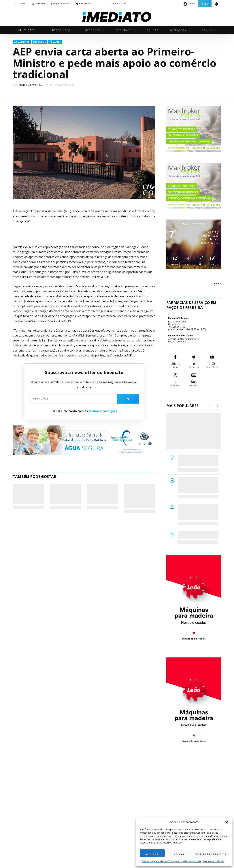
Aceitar (152, 854)
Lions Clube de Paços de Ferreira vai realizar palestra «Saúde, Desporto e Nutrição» (197, 485)
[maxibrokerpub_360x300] (194, 129)
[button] (227, 822)
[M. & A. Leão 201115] (194, 600)
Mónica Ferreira (31, 85)
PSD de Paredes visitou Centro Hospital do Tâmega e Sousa (194, 460)
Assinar (205, 4)
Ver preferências (211, 854)
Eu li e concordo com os (84, 411)
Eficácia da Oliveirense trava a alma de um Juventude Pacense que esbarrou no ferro (138, 496)
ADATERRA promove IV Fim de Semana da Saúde (197, 535)
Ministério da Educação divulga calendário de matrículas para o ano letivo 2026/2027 (102, 494)
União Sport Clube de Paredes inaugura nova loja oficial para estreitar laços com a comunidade (66, 494)
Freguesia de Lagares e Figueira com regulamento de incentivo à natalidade (29, 494)
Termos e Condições (214, 861)
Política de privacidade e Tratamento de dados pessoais (171, 861)
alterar (215, 284)
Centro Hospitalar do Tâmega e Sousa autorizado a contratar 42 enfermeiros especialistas (197, 512)
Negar (179, 854)
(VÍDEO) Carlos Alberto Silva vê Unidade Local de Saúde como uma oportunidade (198, 435)
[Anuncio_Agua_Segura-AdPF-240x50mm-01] (84, 440)
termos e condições (103, 411)
